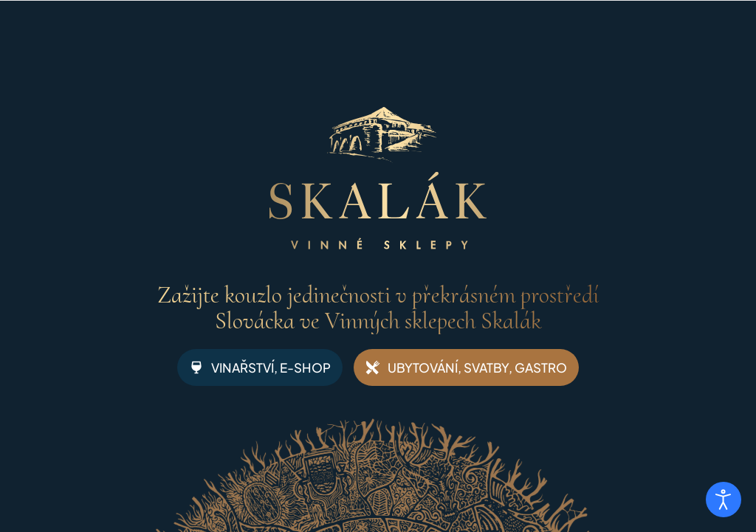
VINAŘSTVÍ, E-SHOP (260, 367)
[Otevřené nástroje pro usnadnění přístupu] (724, 500)
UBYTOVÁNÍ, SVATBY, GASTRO (466, 367)
